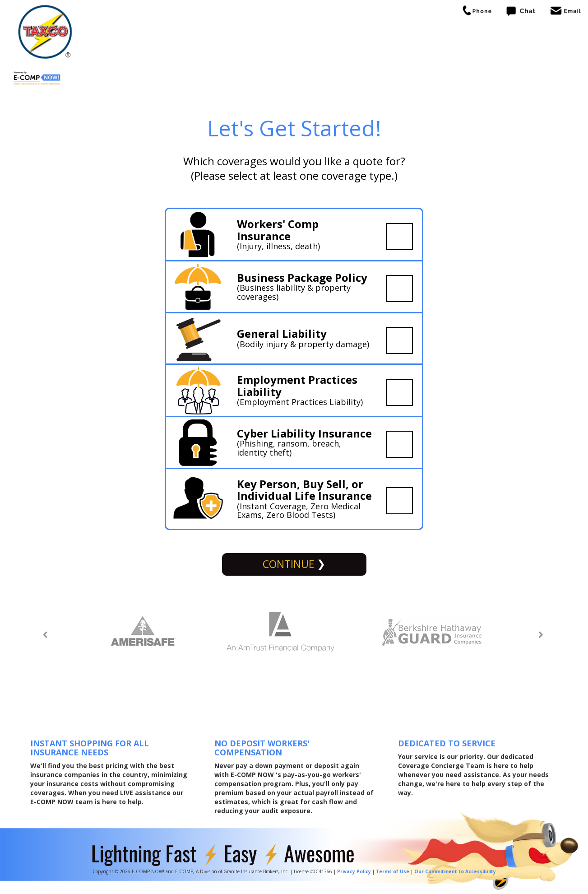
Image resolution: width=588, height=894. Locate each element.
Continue (290, 564)
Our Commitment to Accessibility (455, 871)
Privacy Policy (354, 871)
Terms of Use (393, 871)
